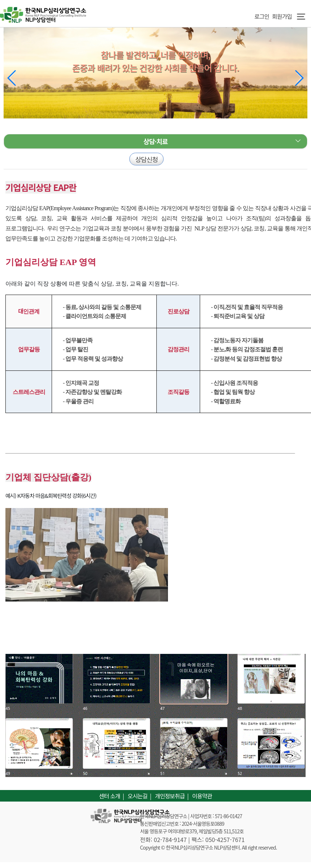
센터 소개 (109, 796)
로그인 (260, 16)
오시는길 (137, 796)
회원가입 (282, 16)
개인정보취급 (170, 796)
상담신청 (146, 159)
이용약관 (202, 796)
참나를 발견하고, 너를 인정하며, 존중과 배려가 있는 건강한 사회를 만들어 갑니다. (155, 61)
